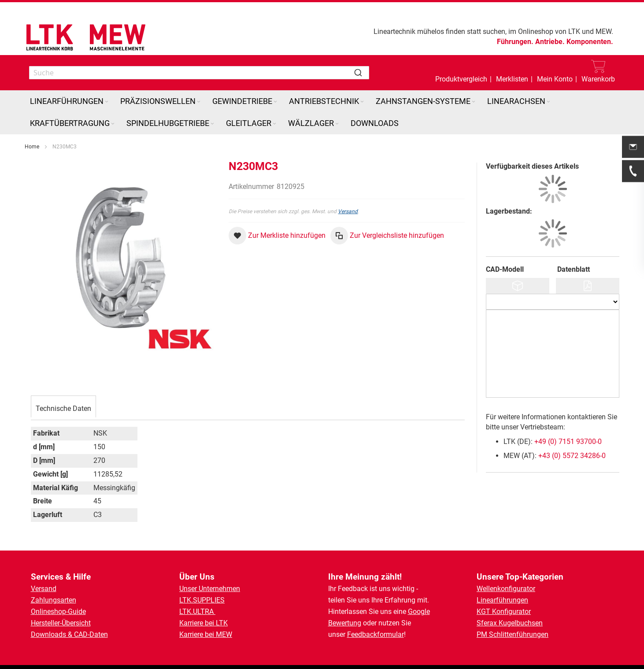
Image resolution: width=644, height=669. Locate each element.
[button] (555, 73)
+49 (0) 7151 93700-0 (568, 442)
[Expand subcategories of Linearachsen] (548, 102)
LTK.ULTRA (197, 612)
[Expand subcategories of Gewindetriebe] (275, 102)
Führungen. (515, 42)
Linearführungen (502, 600)
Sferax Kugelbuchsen (510, 623)
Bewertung (345, 623)
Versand (348, 211)
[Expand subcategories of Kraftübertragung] (113, 124)
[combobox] (199, 73)
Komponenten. (590, 42)
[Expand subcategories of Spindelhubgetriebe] (212, 124)
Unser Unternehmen (210, 589)
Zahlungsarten (54, 600)
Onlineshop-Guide (58, 612)
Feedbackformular (376, 634)
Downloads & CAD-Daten (69, 634)
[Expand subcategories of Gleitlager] (274, 124)
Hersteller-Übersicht (61, 623)
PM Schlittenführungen (513, 634)
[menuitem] (70, 101)
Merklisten (512, 79)
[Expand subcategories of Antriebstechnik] (362, 102)
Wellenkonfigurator (506, 589)
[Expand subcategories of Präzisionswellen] (199, 102)
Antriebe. (550, 42)
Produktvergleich (461, 79)
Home (32, 147)
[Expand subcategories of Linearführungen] (107, 102)
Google (419, 612)
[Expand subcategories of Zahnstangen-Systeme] (474, 102)
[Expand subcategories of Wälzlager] (337, 124)
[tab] (63, 407)
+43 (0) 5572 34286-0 (572, 456)
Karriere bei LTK (204, 623)
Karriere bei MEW (206, 634)
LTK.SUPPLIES (202, 600)
